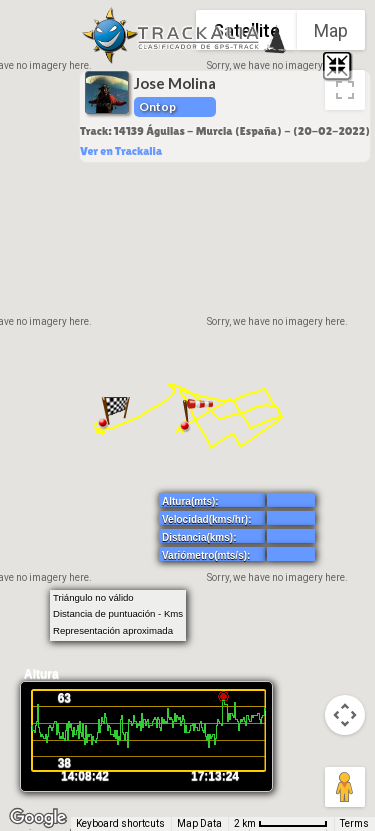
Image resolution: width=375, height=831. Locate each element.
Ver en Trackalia (121, 151)
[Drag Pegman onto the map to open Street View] (345, 787)
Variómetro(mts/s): (206, 555)
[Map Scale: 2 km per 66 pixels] (281, 824)
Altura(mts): (190, 501)
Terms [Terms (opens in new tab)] (354, 823)
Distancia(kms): (199, 537)
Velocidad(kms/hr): (206, 519)
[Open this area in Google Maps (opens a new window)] (38, 818)
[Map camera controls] (345, 715)
